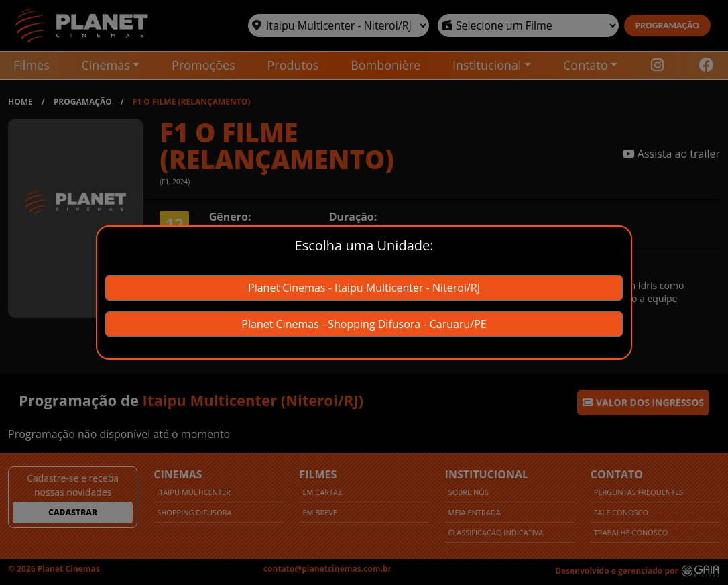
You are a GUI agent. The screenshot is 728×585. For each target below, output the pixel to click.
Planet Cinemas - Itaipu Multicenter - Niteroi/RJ (364, 288)
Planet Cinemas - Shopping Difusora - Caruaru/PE (364, 324)
